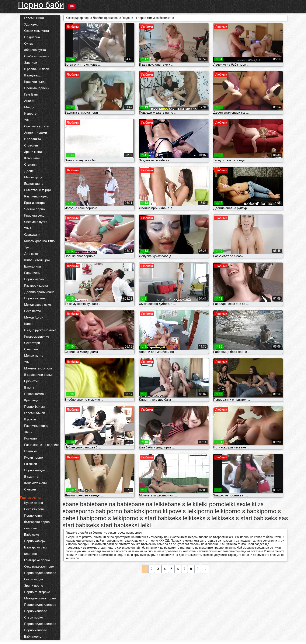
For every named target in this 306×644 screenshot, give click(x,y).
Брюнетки (32, 381)
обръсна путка (35, 50)
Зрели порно (34, 586)
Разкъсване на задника (42, 445)
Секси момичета (37, 31)
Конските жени (35, 483)
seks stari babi (106, 525)
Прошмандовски (37, 88)
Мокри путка (34, 356)
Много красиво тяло (39, 241)
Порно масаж (34, 279)
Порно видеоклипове (40, 573)
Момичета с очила (38, 368)
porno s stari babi (146, 518)
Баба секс (32, 535)
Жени (28, 432)
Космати (31, 438)
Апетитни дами (36, 133)
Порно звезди (35, 470)
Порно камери (35, 541)
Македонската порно (40, 598)
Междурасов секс (38, 305)
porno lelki (211, 511)
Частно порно (34, 209)
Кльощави (32, 158)
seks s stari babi (243, 518)
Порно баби (41, 5)
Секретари (32, 343)
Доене (29, 171)
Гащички (31, 451)
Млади (29, 107)
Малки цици (33, 177)
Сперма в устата (36, 126)
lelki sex (235, 504)
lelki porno (211, 504)
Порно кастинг (35, 298)
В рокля (30, 419)
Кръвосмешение (37, 337)
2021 (28, 228)
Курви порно (34, 503)
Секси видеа (34, 579)
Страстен (31, 145)
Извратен (31, 114)
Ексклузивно (34, 184)
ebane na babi (110, 504)
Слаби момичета (37, 56)
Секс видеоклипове (39, 566)
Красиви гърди (35, 82)
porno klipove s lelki (172, 511)
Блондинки (32, 266)
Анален (30, 101)
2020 (28, 362)
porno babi (93, 511)
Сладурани (32, 235)
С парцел (31, 349)
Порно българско (37, 592)
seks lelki (181, 518)
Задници (31, 63)
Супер (29, 44)
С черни (30, 489)
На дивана (32, 37)
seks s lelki (208, 518)
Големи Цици (34, 18)
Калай (29, 324)
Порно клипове (36, 611)
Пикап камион (35, 394)
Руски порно (34, 458)
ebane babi (77, 504)
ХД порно (31, 24)
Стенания (31, 165)
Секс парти (32, 311)
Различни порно (36, 426)
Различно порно (36, 196)
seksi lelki (138, 525)
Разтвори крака (36, 286)
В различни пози (37, 69)
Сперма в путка (36, 222)
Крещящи (31, 400)
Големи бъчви (35, 413)
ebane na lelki (146, 504)
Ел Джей (31, 464)
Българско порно (37, 560)
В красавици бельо (38, 375)
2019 (28, 120)
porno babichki (126, 511)
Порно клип (33, 516)
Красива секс (34, 216)
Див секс (31, 254)
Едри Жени (32, 273)
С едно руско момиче (40, 330)
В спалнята (33, 139)
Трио (28, 247)
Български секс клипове (36, 551)
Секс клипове (34, 509)
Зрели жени (33, 152)
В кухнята (31, 477)
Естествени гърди (37, 190)
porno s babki (243, 511)
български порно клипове (37, 525)
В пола (29, 388)
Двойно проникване (39, 292)
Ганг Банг (31, 94)
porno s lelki (107, 518)
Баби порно (33, 637)
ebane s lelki (181, 504)
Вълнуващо (33, 75)
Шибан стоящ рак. (38, 260)
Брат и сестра (34, 203)
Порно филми (34, 407)
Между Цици (34, 317)
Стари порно (34, 617)
